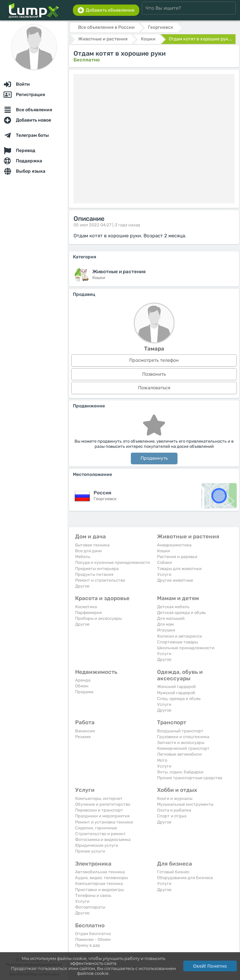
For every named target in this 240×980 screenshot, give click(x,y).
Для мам (166, 624)
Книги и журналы (175, 798)
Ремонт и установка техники (104, 822)
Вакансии (85, 731)
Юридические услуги (97, 845)
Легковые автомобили (179, 754)
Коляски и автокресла (179, 636)
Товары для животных (179, 569)
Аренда (83, 680)
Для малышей (171, 618)
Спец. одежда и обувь (179, 699)
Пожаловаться (154, 388)
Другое (82, 586)
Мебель (83, 557)
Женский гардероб (177, 687)
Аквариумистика (174, 545)
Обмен (82, 686)
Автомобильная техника (100, 872)
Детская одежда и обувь (182, 613)
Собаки (165, 562)
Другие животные (175, 580)
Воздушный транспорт (180, 731)
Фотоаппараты (90, 907)
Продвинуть (154, 458)
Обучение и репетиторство (103, 804)
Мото (162, 760)
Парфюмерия (88, 613)
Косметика (86, 607)
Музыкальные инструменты (185, 804)
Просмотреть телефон (154, 360)
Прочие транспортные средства (190, 778)
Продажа (84, 692)
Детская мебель (173, 607)
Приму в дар (88, 945)
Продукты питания (94, 574)
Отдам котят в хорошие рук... (200, 39)
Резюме (83, 737)
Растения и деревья (177, 557)
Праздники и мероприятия (102, 816)
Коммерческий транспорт (183, 748)
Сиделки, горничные (96, 828)
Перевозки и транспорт (99, 810)
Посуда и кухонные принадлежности (113, 562)
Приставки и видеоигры (99, 890)
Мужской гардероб (176, 693)
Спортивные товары (177, 642)
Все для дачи (88, 551)
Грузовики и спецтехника (183, 737)
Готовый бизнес (173, 872)
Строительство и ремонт (100, 834)
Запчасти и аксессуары (181, 743)
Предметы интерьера (97, 569)
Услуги (164, 574)
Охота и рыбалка (174, 810)
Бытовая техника (92, 545)
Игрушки (166, 630)
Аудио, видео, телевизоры (102, 878)
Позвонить (154, 374)
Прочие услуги (90, 851)
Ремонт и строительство (100, 580)
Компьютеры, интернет (99, 798)
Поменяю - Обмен (93, 939)
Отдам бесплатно (93, 934)
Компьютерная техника (99, 883)
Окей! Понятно (210, 966)
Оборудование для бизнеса (185, 878)
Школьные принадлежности (186, 648)
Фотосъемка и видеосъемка (103, 840)
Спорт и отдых (172, 816)
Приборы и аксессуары (98, 618)
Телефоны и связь (93, 895)
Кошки (164, 551)
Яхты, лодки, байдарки (180, 772)
